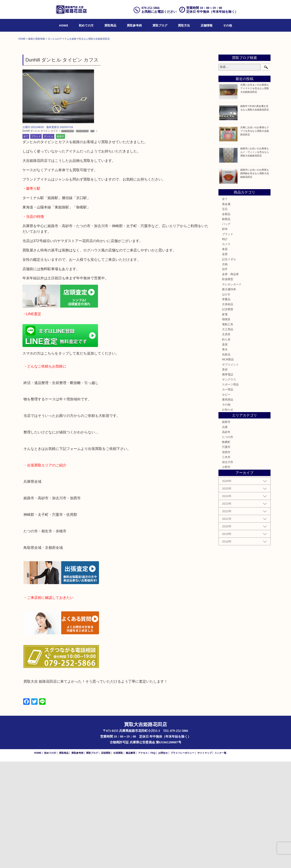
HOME (64, 25)
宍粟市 (226, 553)
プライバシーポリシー (182, 859)
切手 (225, 375)
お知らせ (228, 516)
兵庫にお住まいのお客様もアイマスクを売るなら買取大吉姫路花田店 (255, 195)
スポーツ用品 (230, 491)
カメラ (226, 350)
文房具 (226, 441)
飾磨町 (226, 548)
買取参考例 (134, 25)
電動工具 (228, 431)
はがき (226, 401)
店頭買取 (106, 859)
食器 (225, 355)
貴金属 (226, 310)
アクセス (143, 859)
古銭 (225, 370)
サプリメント (230, 471)
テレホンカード (232, 391)
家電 (225, 421)
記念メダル (229, 366)
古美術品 (228, 411)
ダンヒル (48, 243)
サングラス (229, 486)
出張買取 (118, 859)
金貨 (225, 361)
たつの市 (228, 543)
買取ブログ (160, 25)
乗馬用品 (228, 506)
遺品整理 (130, 859)
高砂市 (226, 538)
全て (26, 243)
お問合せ (163, 859)
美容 (225, 476)
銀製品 (226, 325)
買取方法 (184, 25)
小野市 (226, 573)
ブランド (36, 243)
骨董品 (226, 406)
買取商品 (110, 25)
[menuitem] (64, 25)
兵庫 (225, 533)
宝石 (225, 315)
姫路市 (60, 243)
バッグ (226, 330)
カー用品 (228, 496)
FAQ (153, 859)
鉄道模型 (228, 386)
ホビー (226, 501)
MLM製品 (228, 466)
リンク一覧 (220, 859)
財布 (225, 335)
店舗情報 (207, 25)
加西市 (226, 558)
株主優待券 (229, 396)
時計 (225, 345)
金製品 (226, 320)
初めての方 (86, 25)
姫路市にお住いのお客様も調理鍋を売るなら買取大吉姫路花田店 (255, 280)
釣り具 (226, 446)
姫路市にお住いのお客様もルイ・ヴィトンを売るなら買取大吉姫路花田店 (255, 258)
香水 (225, 456)
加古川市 (228, 568)
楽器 (225, 451)
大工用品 (228, 436)
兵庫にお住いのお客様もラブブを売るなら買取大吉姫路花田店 (255, 237)
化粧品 (226, 461)
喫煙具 (226, 426)
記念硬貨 (228, 416)
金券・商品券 (230, 380)
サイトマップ (205, 859)
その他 (227, 25)
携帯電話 (228, 481)
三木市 (226, 563)
